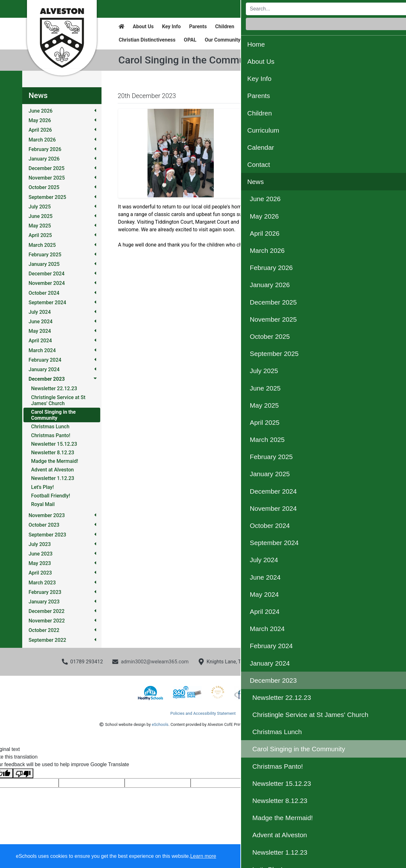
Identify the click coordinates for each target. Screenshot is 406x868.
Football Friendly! (51, 496)
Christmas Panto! (51, 435)
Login (364, 9)
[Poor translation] (23, 773)
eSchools (160, 724)
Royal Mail (43, 504)
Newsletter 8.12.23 (53, 453)
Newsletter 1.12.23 (53, 478)
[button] (263, 153)
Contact (314, 26)
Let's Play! (43, 487)
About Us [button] (143, 26)
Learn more (203, 856)
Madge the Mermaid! (55, 461)
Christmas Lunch (50, 427)
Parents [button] (198, 26)
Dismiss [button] (278, 856)
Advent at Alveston (52, 470)
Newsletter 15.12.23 (54, 444)
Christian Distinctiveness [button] (147, 40)
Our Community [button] (223, 40)
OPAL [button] (190, 40)
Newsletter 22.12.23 (54, 388)
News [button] (337, 26)
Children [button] (225, 26)
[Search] (295, 9)
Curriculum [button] (255, 26)
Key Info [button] (171, 26)
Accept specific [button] (314, 856)
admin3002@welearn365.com (155, 662)
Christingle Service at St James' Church (58, 400)
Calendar (286, 26)
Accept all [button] (365, 856)
